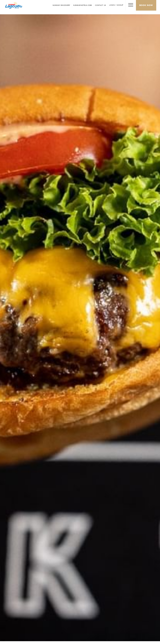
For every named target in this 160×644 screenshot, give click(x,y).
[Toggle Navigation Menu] (131, 5)
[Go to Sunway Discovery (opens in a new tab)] (61, 5)
